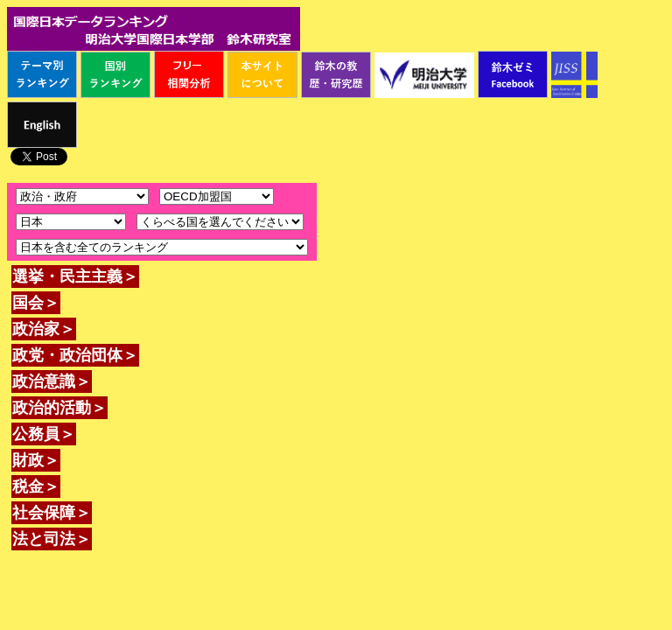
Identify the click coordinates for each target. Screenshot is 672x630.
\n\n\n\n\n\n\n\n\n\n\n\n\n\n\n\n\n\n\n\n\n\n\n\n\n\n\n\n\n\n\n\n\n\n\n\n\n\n (71, 222)
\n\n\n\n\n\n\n (217, 196)
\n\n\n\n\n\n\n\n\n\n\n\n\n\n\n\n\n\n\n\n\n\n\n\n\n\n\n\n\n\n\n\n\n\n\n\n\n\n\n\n (220, 222)
